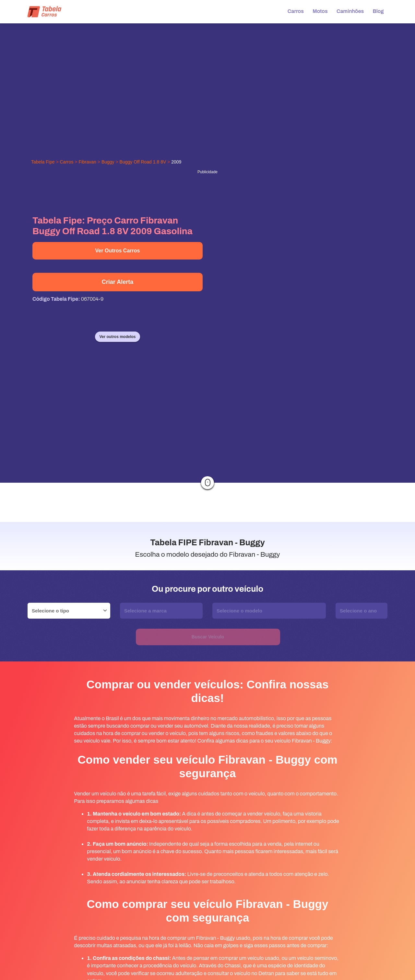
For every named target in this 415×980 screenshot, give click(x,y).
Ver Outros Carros (118, 251)
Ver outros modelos (117, 337)
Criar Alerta (118, 282)
